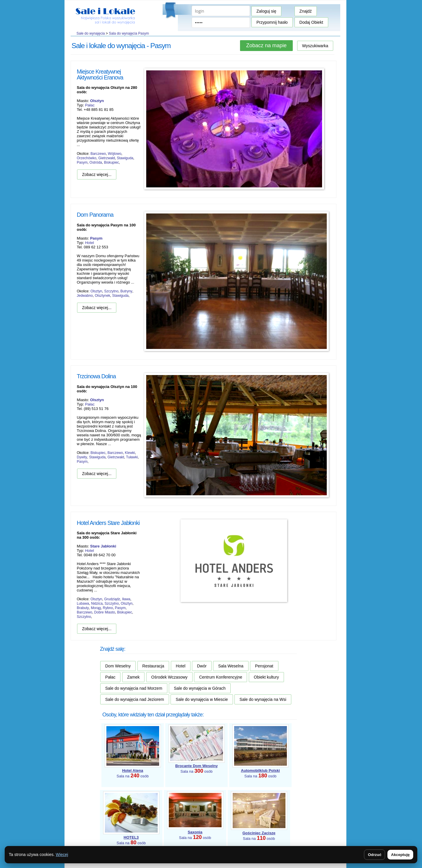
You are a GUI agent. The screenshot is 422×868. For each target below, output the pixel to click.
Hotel (89, 243)
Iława (126, 599)
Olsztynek (102, 296)
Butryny (126, 291)
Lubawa (83, 603)
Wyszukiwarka (315, 46)
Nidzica (97, 603)
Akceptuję (400, 855)
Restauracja (153, 666)
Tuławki (132, 457)
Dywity (82, 457)
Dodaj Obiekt (311, 22)
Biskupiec (112, 162)
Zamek (133, 677)
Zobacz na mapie (266, 45)
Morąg (96, 608)
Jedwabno (85, 296)
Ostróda (96, 162)
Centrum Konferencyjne (221, 677)
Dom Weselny (118, 666)
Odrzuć (375, 855)
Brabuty (83, 608)
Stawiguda (125, 158)
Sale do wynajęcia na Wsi (263, 699)
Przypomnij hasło (272, 22)
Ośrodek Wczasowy (169, 677)
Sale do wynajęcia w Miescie (202, 699)
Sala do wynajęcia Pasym (129, 33)
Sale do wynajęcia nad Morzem (134, 688)
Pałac (90, 105)
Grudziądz (112, 599)
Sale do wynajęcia (91, 33)
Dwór (202, 666)
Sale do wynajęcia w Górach (200, 688)
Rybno (108, 608)
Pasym (82, 162)
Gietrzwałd (107, 158)
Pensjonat (264, 666)
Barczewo (98, 154)
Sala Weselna (231, 666)
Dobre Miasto (104, 612)
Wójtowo (115, 154)
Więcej (62, 855)
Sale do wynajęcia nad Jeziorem (135, 699)
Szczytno (111, 291)
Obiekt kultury (266, 677)
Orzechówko (87, 158)
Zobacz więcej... (97, 174)
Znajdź (306, 11)
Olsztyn (96, 291)
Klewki (130, 453)
